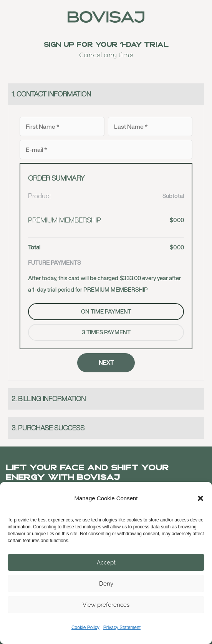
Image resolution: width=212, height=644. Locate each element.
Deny (106, 584)
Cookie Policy (85, 627)
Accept (106, 563)
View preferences (106, 605)
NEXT (106, 363)
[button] (200, 498)
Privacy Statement (122, 627)
